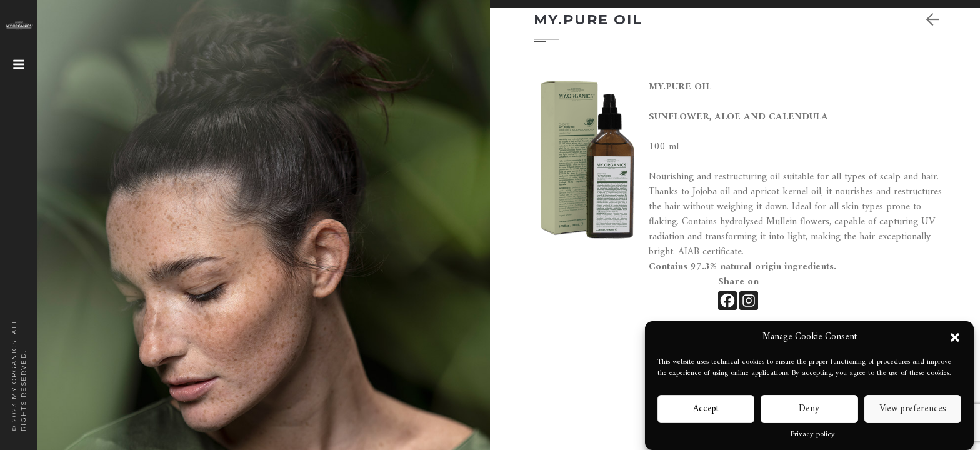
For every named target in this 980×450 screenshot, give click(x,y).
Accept (706, 409)
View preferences (913, 409)
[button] (955, 337)
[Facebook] (727, 301)
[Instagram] (749, 301)
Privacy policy (813, 435)
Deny (809, 409)
